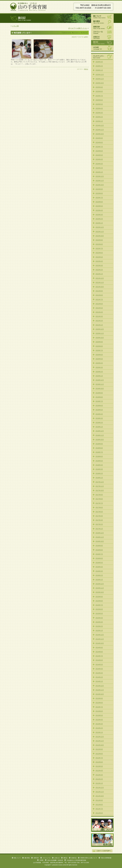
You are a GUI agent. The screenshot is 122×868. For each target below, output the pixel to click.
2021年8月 (99, 295)
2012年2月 (99, 779)
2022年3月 (99, 266)
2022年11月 (100, 232)
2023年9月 (99, 189)
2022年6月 (99, 253)
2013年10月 (100, 694)
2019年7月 (99, 401)
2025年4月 (99, 108)
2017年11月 (100, 486)
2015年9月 (99, 597)
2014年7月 (99, 656)
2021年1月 (99, 325)
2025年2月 (99, 117)
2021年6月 (99, 304)
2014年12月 (100, 635)
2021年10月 (100, 287)
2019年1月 (99, 427)
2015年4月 (99, 618)
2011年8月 (99, 805)
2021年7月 (99, 300)
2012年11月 (100, 741)
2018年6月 (99, 456)
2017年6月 (99, 507)
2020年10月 (100, 338)
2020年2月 (99, 372)
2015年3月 (99, 622)
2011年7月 (99, 809)
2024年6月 (99, 151)
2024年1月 (99, 172)
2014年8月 (99, 652)
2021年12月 (100, 278)
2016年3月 (99, 571)
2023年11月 (100, 181)
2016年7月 (99, 554)
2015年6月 (99, 609)
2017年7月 (99, 503)
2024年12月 (100, 125)
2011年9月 (99, 800)
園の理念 (102, 22)
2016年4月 (99, 567)
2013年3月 (99, 724)
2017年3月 (99, 520)
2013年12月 (100, 686)
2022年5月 (99, 257)
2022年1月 (99, 274)
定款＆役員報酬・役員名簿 (55, 860)
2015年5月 (99, 613)
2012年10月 (100, 745)
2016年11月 (100, 537)
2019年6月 (99, 406)
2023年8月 (99, 193)
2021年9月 (99, 291)
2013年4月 (99, 720)
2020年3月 (99, 367)
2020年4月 (99, 363)
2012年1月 (99, 783)
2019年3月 (99, 418)
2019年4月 (99, 414)
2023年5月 (99, 206)
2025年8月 (99, 91)
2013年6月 (99, 711)
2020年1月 (99, 376)
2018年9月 (99, 444)
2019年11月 (100, 384)
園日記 (86, 69)
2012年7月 (99, 758)
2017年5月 (99, 512)
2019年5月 (99, 410)
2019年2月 (99, 423)
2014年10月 (100, 643)
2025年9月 (99, 87)
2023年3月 (99, 215)
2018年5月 (99, 461)
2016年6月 (99, 558)
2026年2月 (99, 66)
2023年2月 (99, 219)
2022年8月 (99, 244)
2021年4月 (99, 312)
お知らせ (102, 37)
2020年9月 (99, 342)
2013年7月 (99, 707)
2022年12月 (100, 227)
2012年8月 (99, 754)
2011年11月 (100, 792)
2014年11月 (100, 639)
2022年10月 (100, 236)
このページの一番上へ (102, 851)
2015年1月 (99, 631)
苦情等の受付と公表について (89, 858)
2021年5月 (99, 308)
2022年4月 (99, 261)
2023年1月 (99, 223)
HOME (102, 48)
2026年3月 (99, 62)
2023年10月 (100, 185)
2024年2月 (99, 168)
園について (102, 17)
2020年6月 (99, 355)
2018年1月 (99, 478)
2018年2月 (99, 473)
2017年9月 (99, 495)
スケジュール (102, 32)
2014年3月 (99, 673)
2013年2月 (99, 728)
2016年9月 (99, 546)
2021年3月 (99, 316)
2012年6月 (99, 762)
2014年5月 (99, 665)
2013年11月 (100, 690)
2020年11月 (100, 333)
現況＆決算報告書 (106, 858)
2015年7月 (99, 605)
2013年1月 (99, 732)
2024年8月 (99, 142)
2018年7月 (99, 452)
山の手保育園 (29, 6)
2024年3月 (99, 164)
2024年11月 (100, 130)
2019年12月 (100, 380)
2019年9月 (99, 393)
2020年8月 (99, 346)
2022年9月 (99, 240)
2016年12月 (100, 533)
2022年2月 (99, 270)
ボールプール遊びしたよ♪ (78, 28)
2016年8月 (99, 550)
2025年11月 (100, 79)
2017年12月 (100, 482)
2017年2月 (99, 524)
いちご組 (15, 26)
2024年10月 (100, 134)
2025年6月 (99, 100)
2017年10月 (100, 490)
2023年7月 (99, 198)
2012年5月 (99, 766)
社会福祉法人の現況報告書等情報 (76, 860)
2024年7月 (99, 147)
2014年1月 (99, 681)
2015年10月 (100, 592)
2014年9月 (99, 648)
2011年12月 (100, 788)
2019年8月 (99, 397)
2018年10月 (100, 440)
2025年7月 (99, 96)
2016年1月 (99, 580)
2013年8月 (99, 703)
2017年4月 (99, 516)
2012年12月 (100, 737)
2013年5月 (99, 715)
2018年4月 (99, 465)
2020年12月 (100, 329)
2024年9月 (99, 138)
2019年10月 (100, 389)
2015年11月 (100, 588)
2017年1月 (99, 529)
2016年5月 (99, 563)
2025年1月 (99, 121)
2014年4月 (99, 669)
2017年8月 (99, 499)
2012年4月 (99, 771)
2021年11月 (100, 283)
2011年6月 (99, 813)
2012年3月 (99, 775)
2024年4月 (99, 159)
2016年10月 (100, 541)
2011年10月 (100, 796)
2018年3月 (99, 469)
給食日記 (102, 840)
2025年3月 (99, 113)
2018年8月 (99, 448)
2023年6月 (99, 202)
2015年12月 (100, 584)
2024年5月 (99, 155)
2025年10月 (100, 83)
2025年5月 (99, 104)
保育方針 (102, 27)
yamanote (55, 865)
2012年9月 (99, 749)
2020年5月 (99, 359)
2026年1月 (99, 70)
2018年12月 (100, 431)
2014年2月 (99, 677)
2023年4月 (99, 210)
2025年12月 (100, 75)
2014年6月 (99, 660)
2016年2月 (99, 575)
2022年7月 (99, 248)
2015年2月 (99, 626)
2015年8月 (99, 601)
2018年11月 (100, 435)
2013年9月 (99, 698)
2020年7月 (99, 350)
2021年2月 (99, 321)
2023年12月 (100, 176)
